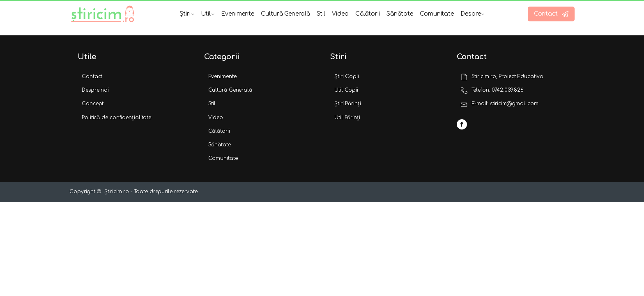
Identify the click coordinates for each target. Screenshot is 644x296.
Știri (187, 14)
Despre (472, 14)
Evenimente (238, 14)
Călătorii (368, 14)
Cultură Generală (285, 14)
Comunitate (437, 14)
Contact (92, 76)
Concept (93, 104)
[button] (551, 14)
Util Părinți (347, 118)
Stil (321, 14)
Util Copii (346, 90)
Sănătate (400, 14)
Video (340, 14)
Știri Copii (347, 76)
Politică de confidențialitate (116, 118)
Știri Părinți (348, 104)
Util (208, 14)
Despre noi (95, 90)
